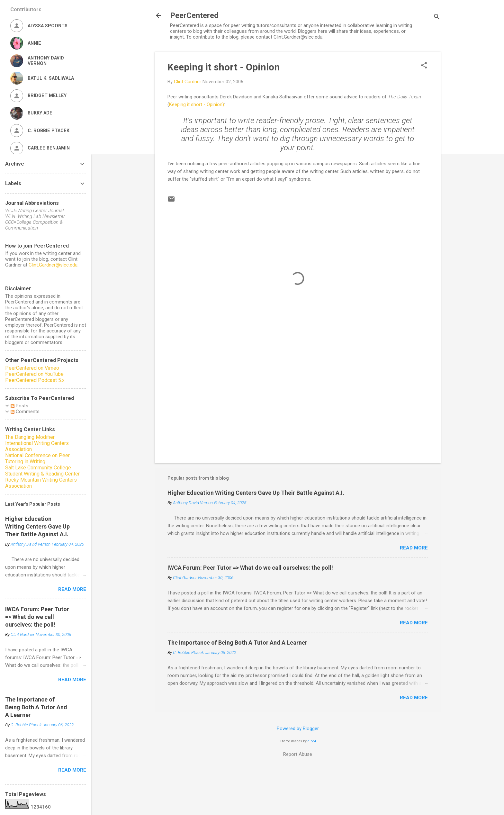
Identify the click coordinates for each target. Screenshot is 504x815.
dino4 (312, 741)
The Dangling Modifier (30, 437)
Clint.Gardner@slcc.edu (53, 265)
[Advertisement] (298, 403)
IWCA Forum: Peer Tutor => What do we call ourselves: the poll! (250, 568)
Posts (19, 406)
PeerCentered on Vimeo (32, 368)
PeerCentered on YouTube (34, 374)
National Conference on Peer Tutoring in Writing (37, 458)
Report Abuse (298, 754)
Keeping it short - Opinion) (197, 104)
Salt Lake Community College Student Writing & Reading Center (42, 471)
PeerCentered (194, 15)
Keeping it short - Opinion (224, 67)
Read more (414, 548)
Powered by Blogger (298, 729)
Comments (25, 412)
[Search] (437, 18)
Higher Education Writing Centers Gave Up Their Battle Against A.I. (256, 493)
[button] (424, 66)
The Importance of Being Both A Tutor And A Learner (237, 643)
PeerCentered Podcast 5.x (35, 380)
